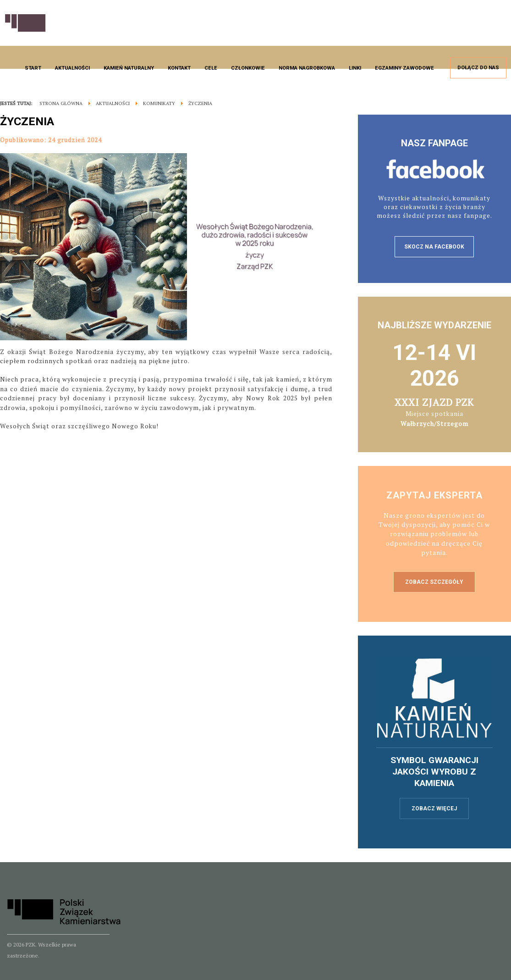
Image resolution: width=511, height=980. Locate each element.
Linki (355, 68)
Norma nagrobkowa (307, 68)
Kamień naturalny (129, 68)
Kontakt (179, 68)
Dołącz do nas (478, 68)
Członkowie (248, 68)
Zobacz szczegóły (434, 582)
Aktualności (72, 68)
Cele (211, 68)
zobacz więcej (434, 808)
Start (33, 68)
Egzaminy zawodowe (404, 68)
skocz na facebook (434, 247)
